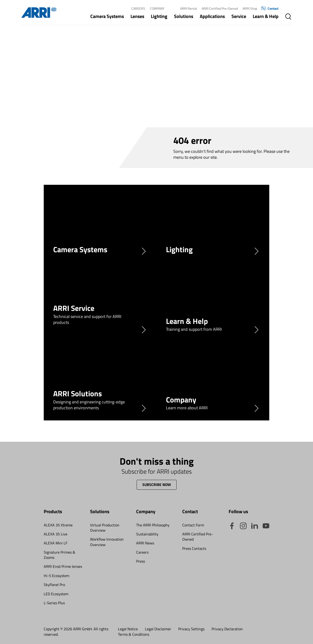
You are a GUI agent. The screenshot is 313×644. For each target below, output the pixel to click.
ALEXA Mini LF (56, 543)
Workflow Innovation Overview (107, 542)
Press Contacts (194, 548)
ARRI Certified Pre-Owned (220, 8)
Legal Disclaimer (158, 629)
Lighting (159, 16)
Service (239, 16)
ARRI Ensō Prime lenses (63, 566)
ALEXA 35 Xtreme (58, 525)
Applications (212, 16)
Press (141, 561)
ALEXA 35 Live (56, 534)
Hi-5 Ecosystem (57, 576)
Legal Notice (128, 629)
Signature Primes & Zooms (59, 555)
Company (157, 8)
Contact (270, 9)
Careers (138, 8)
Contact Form (193, 525)
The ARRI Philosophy (153, 525)
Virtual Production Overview (105, 528)
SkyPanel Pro (54, 585)
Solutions (184, 16)
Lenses (137, 16)
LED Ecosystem (56, 594)
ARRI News (145, 543)
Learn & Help (266, 16)
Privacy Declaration (227, 629)
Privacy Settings (191, 629)
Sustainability (147, 534)
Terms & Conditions (134, 634)
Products (53, 511)
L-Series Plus (54, 603)
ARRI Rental (189, 8)
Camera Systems (107, 16)
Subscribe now (157, 485)
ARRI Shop (250, 8)
